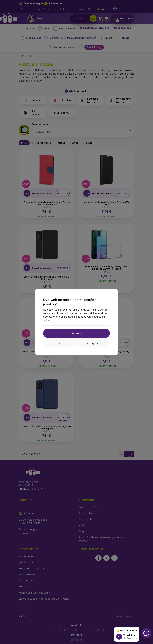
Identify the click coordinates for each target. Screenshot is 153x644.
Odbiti (60, 343)
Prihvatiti (76, 333)
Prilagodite (93, 343)
